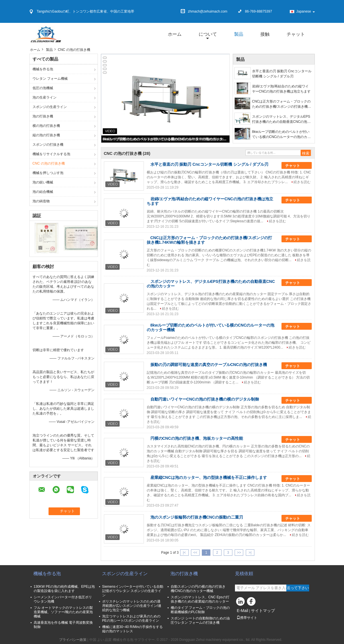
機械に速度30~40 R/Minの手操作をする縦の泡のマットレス (132, 629)
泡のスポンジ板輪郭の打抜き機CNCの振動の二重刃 (197, 517)
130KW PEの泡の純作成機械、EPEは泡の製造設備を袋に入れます (64, 589)
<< (195, 553)
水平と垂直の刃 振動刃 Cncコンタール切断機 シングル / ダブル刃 (282, 74)
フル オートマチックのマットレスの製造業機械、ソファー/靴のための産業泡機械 (63, 612)
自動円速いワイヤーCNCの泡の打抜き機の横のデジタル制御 (205, 399)
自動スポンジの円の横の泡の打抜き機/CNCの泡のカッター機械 (198, 589)
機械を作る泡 (43, 69)
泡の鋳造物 (41, 201)
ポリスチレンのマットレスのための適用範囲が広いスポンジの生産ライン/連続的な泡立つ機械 (132, 606)
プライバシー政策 (73, 640)
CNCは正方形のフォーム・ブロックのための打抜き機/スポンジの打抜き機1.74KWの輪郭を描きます (281, 104)
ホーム (175, 34)
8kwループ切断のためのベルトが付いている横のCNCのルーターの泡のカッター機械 (166, 139)
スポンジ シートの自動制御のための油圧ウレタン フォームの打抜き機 (200, 620)
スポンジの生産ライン (50, 107)
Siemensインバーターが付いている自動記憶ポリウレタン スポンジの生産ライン (133, 591)
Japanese (305, 11)
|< (184, 553)
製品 (239, 34)
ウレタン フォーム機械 (50, 79)
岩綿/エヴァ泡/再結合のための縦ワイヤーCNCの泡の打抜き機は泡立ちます (281, 89)
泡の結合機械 (43, 192)
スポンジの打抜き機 (48, 145)
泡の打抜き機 (43, 116)
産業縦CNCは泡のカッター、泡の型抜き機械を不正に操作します (209, 477)
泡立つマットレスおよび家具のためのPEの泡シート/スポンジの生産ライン (131, 618)
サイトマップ (263, 611)
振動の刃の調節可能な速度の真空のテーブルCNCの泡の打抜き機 (209, 365)
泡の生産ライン (45, 97)
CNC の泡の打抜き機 (49, 163)
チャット (296, 34)
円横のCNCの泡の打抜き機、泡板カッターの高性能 (197, 438)
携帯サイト (247, 618)
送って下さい (298, 588)
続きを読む (302, 182)
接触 (265, 34)
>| (250, 553)
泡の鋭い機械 (43, 182)
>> (239, 553)
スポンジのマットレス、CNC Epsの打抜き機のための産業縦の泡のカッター (200, 599)
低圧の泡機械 (43, 88)
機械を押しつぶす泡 (48, 173)
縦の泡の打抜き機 (46, 135)
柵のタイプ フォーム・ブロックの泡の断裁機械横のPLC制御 (200, 610)
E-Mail (243, 611)
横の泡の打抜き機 (46, 126)
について (208, 34)
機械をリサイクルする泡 (51, 154)
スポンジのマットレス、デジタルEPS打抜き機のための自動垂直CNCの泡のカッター (281, 119)
